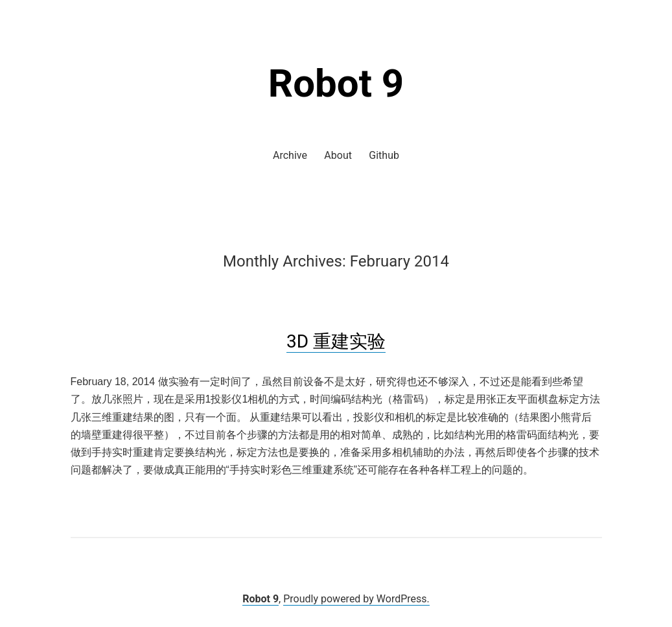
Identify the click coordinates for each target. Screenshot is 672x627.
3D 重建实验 (336, 341)
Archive (290, 155)
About (338, 155)
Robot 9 (336, 83)
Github (384, 155)
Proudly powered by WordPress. (356, 599)
